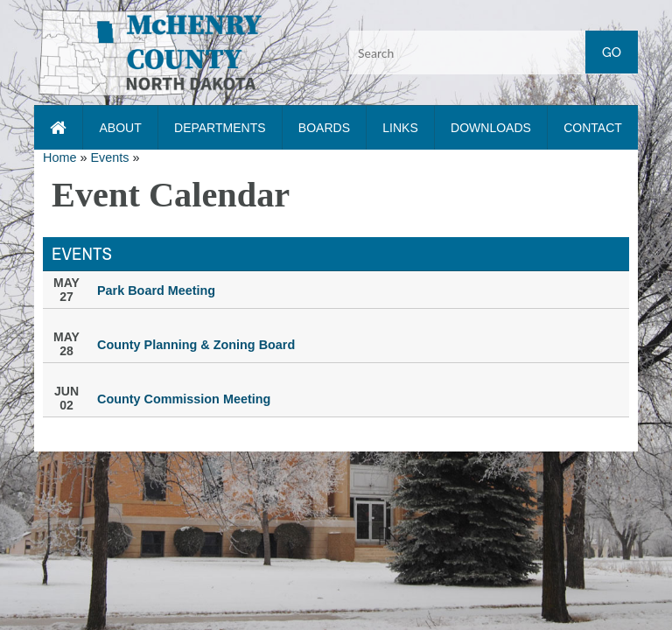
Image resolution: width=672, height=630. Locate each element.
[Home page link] (58, 128)
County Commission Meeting (184, 399)
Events (109, 157)
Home (59, 157)
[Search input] (493, 52)
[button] (150, 52)
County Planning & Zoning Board (196, 345)
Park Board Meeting (156, 290)
